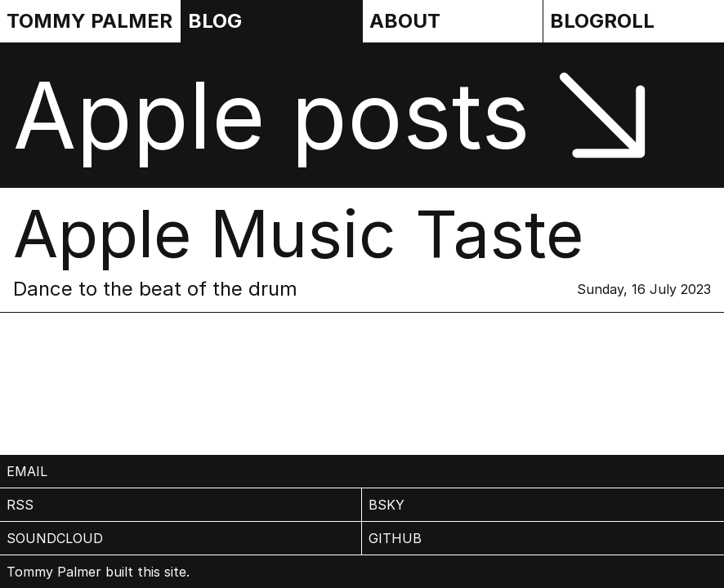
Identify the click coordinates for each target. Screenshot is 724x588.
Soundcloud (55, 538)
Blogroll (602, 21)
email (27, 471)
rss (20, 505)
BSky (387, 505)
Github (395, 538)
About (405, 21)
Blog (215, 21)
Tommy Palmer (89, 21)
